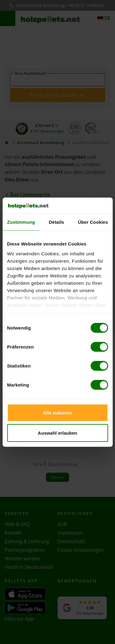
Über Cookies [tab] (93, 222)
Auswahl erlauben (57, 433)
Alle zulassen (57, 413)
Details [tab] (56, 222)
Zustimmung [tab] (21, 222)
